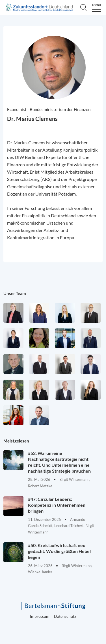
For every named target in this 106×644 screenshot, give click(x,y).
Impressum (40, 616)
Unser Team (15, 293)
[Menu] (96, 7)
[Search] (83, 7)
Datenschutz (65, 616)
